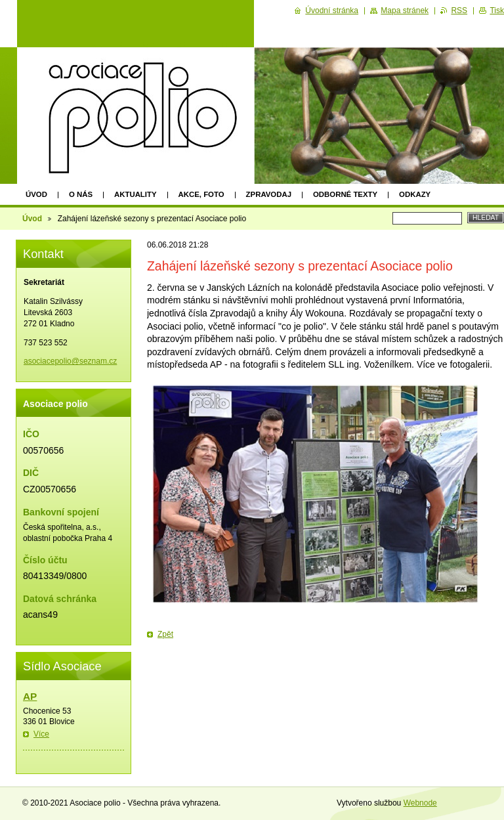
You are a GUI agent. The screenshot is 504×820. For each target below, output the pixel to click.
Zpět (165, 634)
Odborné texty (345, 194)
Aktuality (136, 194)
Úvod (36, 194)
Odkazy (415, 194)
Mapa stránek (405, 11)
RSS (459, 11)
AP (30, 696)
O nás (81, 194)
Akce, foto (201, 194)
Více (41, 734)
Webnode (420, 803)
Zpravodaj (269, 194)
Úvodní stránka (332, 11)
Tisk (497, 11)
